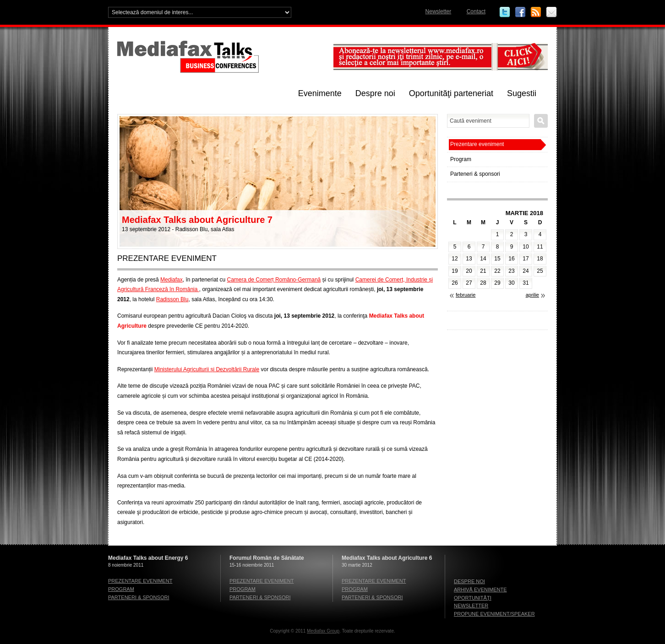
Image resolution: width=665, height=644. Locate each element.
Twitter (505, 12)
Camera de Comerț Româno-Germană (274, 280)
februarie (466, 295)
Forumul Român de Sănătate (267, 558)
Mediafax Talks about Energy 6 (148, 558)
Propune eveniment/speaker (494, 614)
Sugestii (522, 93)
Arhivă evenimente (480, 590)
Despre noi (375, 93)
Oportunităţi (473, 598)
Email (551, 12)
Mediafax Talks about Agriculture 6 (387, 558)
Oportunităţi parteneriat (451, 93)
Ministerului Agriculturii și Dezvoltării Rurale (207, 369)
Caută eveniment (541, 121)
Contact (476, 11)
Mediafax (172, 280)
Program (461, 159)
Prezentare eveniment (477, 144)
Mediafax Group (323, 631)
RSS (536, 12)
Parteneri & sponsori (475, 174)
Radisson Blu (172, 299)
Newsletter (439, 11)
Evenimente (320, 93)
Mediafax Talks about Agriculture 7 (197, 220)
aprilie (532, 295)
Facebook (520, 12)
